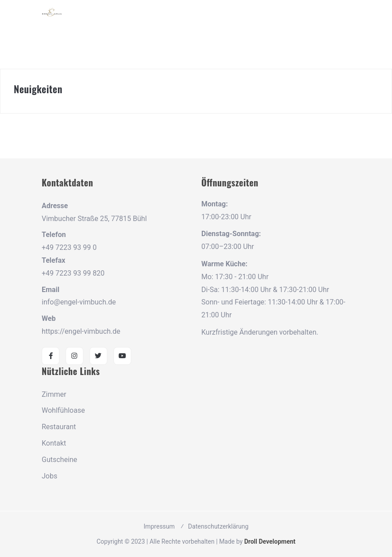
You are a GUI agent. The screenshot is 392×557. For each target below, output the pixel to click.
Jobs (49, 476)
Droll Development (270, 541)
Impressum (159, 526)
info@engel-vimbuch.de (79, 302)
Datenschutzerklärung (218, 526)
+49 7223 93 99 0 (69, 247)
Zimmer (54, 394)
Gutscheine (59, 460)
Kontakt (54, 443)
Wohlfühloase (63, 410)
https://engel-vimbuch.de (81, 331)
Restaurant (59, 427)
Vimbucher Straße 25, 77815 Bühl (94, 219)
